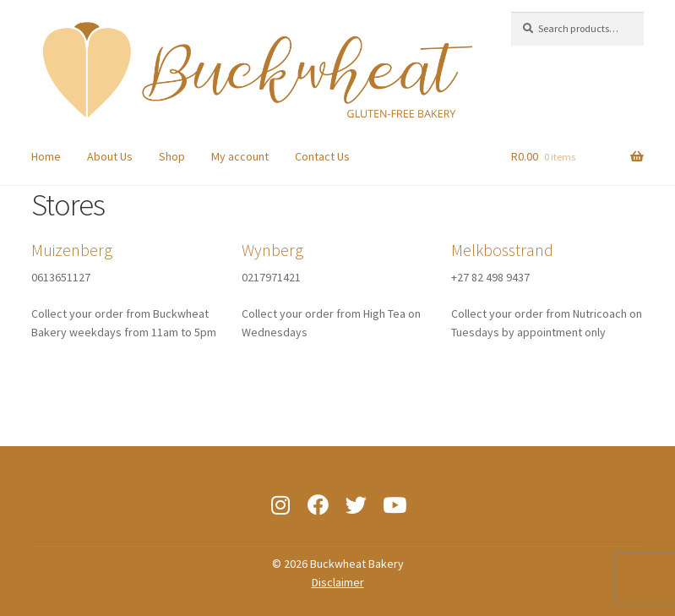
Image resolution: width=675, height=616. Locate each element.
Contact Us (322, 156)
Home (46, 156)
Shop (172, 156)
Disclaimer (338, 582)
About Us (110, 156)
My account (240, 156)
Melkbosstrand (502, 250)
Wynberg (272, 250)
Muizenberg (72, 250)
